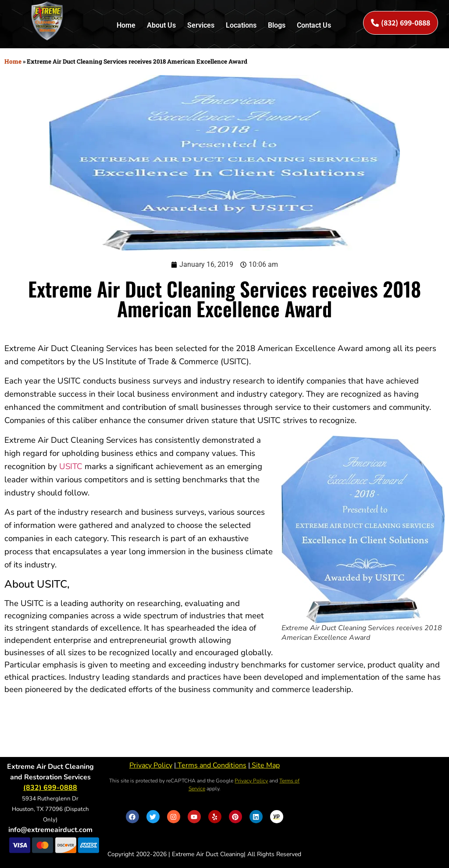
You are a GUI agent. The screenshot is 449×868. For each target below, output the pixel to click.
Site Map (265, 765)
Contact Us (314, 25)
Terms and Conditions (211, 765)
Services (201, 25)
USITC (71, 466)
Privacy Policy (151, 765)
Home (126, 25)
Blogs (277, 25)
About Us (161, 25)
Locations (241, 25)
